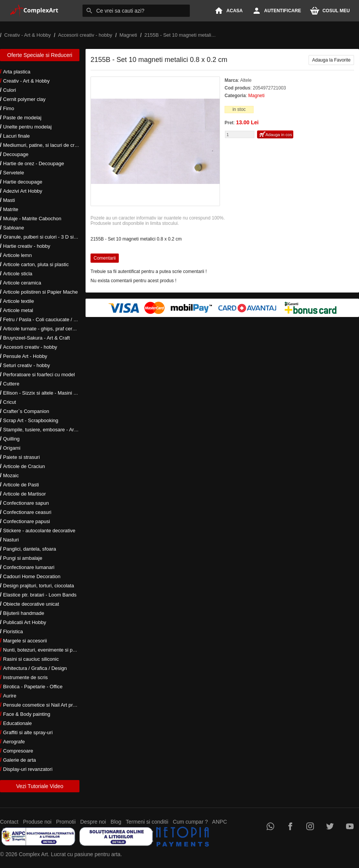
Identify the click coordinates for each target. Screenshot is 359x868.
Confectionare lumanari (29, 567)
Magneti (256, 96)
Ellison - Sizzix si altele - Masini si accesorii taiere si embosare (72, 393)
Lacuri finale (16, 136)
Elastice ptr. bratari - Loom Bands (40, 595)
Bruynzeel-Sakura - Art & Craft (36, 338)
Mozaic (11, 475)
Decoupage (16, 154)
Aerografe (14, 742)
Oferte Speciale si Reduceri (40, 55)
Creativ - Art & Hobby (26, 81)
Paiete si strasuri (21, 457)
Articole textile (19, 301)
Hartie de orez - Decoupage (34, 163)
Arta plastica (17, 72)
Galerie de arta (19, 760)
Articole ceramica (22, 283)
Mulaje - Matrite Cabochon (32, 219)
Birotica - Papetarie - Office (33, 687)
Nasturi (11, 540)
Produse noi (37, 822)
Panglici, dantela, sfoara (30, 549)
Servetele (14, 173)
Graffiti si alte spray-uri (28, 732)
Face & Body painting (27, 714)
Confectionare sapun (26, 503)
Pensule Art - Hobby (25, 356)
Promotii (66, 822)
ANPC (219, 822)
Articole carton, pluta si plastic (36, 264)
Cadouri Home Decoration (32, 576)
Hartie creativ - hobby (27, 246)
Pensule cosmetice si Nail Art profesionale (49, 705)
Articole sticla (18, 274)
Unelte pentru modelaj (27, 127)
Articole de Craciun (24, 466)
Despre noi (93, 822)
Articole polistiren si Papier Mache (40, 292)
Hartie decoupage (23, 182)
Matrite (11, 209)
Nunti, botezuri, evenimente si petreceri (46, 650)
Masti (9, 200)
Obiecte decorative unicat (31, 604)
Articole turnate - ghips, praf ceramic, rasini (50, 329)
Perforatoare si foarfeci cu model (39, 375)
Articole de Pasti (21, 485)
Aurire (10, 696)
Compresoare (18, 751)
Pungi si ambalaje (23, 558)
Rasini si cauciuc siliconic (31, 659)
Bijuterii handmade (24, 613)
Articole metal (18, 310)
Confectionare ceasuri (27, 512)
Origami (12, 448)
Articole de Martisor (24, 494)
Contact (9, 822)
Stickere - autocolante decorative (39, 531)
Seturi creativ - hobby (27, 365)
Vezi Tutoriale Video (40, 786)
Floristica (13, 631)
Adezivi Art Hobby (23, 191)
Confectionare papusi (27, 521)
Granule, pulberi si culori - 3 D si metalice (48, 237)
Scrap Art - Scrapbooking (31, 420)
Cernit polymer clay (24, 99)
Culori (10, 90)
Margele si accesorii (25, 641)
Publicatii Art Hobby (25, 622)
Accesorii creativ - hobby (30, 347)
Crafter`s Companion (26, 411)
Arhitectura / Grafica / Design (35, 668)
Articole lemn (17, 255)
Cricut (10, 402)
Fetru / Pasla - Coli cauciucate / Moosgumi (50, 319)
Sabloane (14, 228)
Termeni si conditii (147, 822)
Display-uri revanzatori (28, 769)
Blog (116, 822)
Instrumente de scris (25, 677)
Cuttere (11, 384)
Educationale (17, 723)
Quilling (11, 439)
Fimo (9, 108)
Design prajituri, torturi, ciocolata (39, 586)
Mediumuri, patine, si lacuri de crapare (45, 145)
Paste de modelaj (22, 118)
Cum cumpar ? (190, 822)
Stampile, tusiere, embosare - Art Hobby (47, 430)
